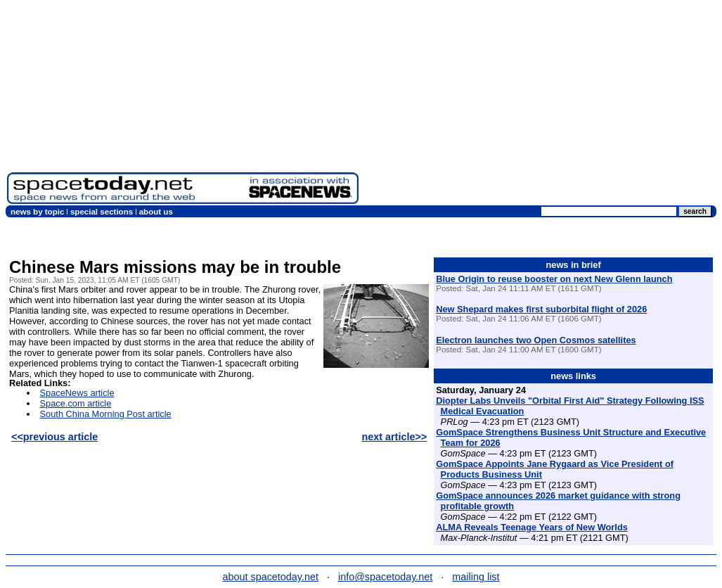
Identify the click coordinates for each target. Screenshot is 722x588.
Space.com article (76, 403)
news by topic (37, 212)
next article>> (394, 437)
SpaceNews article (77, 393)
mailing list (476, 577)
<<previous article (54, 437)
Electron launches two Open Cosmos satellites (536, 340)
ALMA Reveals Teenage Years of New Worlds (532, 527)
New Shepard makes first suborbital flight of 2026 (541, 309)
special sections (102, 212)
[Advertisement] (540, 106)
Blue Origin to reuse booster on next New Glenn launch (554, 279)
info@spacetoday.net (385, 577)
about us (156, 212)
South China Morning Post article (106, 414)
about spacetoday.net (270, 577)
